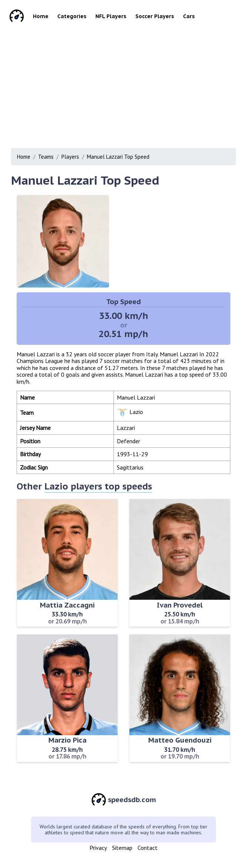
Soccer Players (155, 16)
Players (70, 157)
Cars (189, 16)
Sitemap (122, 848)
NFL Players (111, 16)
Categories (72, 16)
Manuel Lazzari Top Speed (118, 157)
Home (41, 16)
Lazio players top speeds (98, 486)
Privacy (98, 848)
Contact (148, 848)
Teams (46, 157)
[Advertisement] (126, 85)
